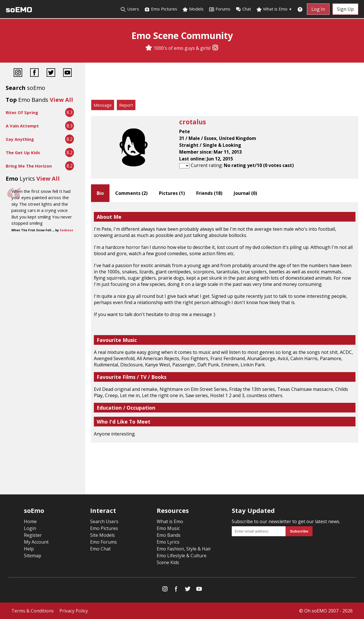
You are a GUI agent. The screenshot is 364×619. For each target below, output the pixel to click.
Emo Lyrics (168, 542)
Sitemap (33, 556)
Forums (220, 9)
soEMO (19, 10)
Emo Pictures (161, 9)
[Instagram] (215, 48)
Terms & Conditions (33, 611)
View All (61, 100)
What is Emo (274, 9)
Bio (100, 193)
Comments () (131, 193)
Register (33, 535)
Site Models (103, 535)
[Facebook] (34, 73)
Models (193, 9)
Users (130, 9)
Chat (243, 9)
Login (30, 528)
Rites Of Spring (22, 112)
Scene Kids (168, 562)
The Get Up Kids (23, 152)
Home (30, 521)
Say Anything (20, 139)
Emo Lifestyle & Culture (182, 556)
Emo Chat (100, 549)
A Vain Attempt (22, 126)
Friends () (209, 193)
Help (29, 549)
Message (103, 105)
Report (126, 105)
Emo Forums (104, 542)
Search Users (104, 521)
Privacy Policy (74, 611)
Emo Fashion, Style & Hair (184, 549)
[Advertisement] (225, 82)
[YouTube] (67, 73)
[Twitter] (51, 73)
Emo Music (168, 528)
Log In (318, 9)
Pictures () (172, 193)
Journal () (245, 193)
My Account (36, 542)
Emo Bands (169, 535)
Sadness (66, 230)
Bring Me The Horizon (29, 166)
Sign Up (345, 9)
